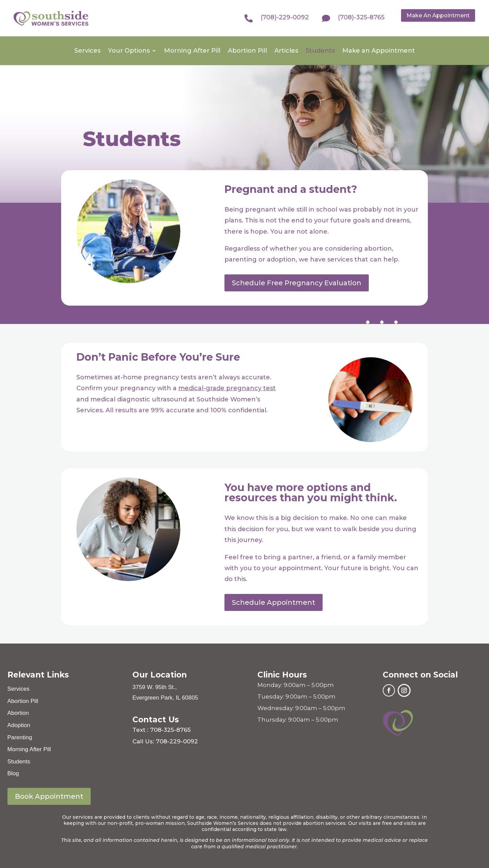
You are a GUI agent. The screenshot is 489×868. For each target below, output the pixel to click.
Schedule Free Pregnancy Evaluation (297, 283)
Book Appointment (49, 796)
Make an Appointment (379, 51)
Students (320, 51)
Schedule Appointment (274, 602)
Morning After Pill (192, 51)
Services (87, 51)
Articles (286, 51)
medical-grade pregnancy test (227, 388)
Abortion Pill (247, 51)
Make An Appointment (438, 15)
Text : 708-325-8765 (161, 730)
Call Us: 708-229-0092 (165, 741)
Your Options (129, 51)
